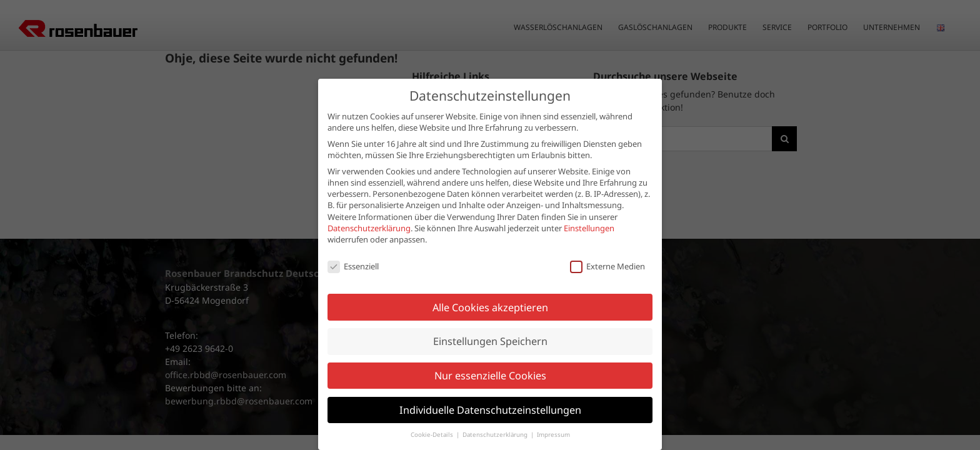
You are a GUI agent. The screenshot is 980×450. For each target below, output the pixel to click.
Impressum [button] (553, 415)
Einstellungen (589, 209)
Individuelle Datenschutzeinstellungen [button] (490, 391)
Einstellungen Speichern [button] (490, 322)
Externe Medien (607, 247)
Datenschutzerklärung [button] (496, 415)
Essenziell (353, 247)
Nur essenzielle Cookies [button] (490, 356)
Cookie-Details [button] (433, 415)
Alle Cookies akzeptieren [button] (490, 288)
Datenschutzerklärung (369, 209)
